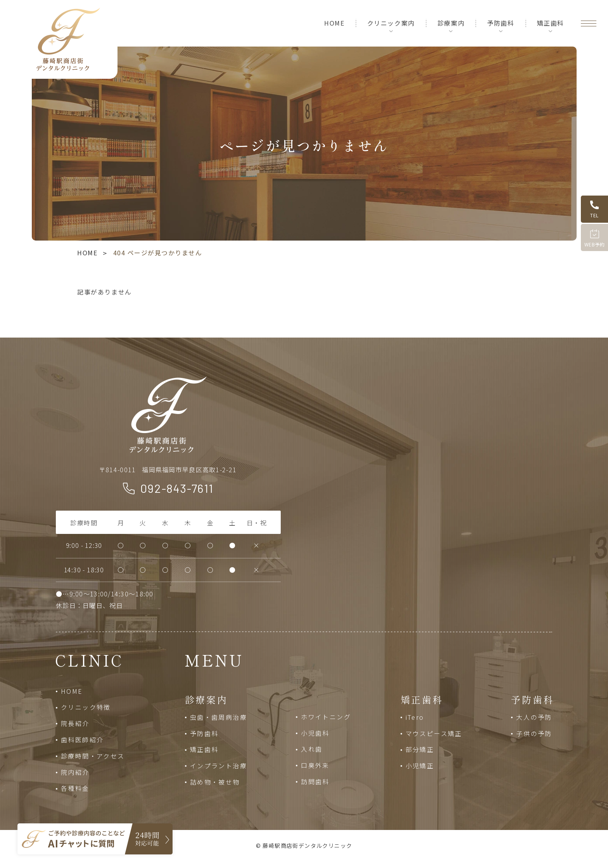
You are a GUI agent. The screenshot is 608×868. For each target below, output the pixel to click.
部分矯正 (420, 749)
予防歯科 (501, 23)
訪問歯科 (315, 781)
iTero (415, 717)
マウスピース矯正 (434, 733)
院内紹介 (75, 772)
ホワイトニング (326, 717)
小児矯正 (420, 766)
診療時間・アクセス (93, 756)
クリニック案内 (391, 23)
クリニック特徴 (86, 707)
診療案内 (451, 23)
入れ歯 (312, 749)
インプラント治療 (218, 766)
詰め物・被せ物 (215, 782)
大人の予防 (534, 717)
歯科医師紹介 (82, 740)
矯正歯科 (551, 23)
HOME (334, 23)
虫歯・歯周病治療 (218, 717)
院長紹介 (75, 723)
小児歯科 (315, 733)
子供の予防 (534, 733)
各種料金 (75, 788)
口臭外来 (315, 765)
